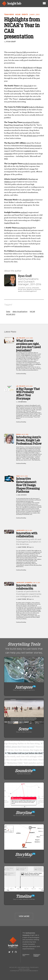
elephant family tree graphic (30, 99)
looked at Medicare (36, 107)
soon (6, 73)
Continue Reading (21, 374)
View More (24, 916)
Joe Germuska (22, 402)
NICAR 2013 (11, 314)
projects (22, 338)
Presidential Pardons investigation (28, 251)
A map (32, 169)
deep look (28, 86)
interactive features (22, 246)
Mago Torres (22, 547)
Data (8, 312)
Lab (17, 338)
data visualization (20, 312)
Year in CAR (21, 52)
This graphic (39, 256)
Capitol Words (10, 223)
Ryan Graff (11, 42)
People (18, 434)
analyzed (24, 212)
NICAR (18, 15)
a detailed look (27, 200)
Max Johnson (22, 495)
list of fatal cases (30, 136)
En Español (29, 583)
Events (25, 15)
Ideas (18, 476)
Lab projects (20, 530)
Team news (9, 15)
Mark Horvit (28, 68)
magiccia (30, 547)
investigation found (25, 228)
